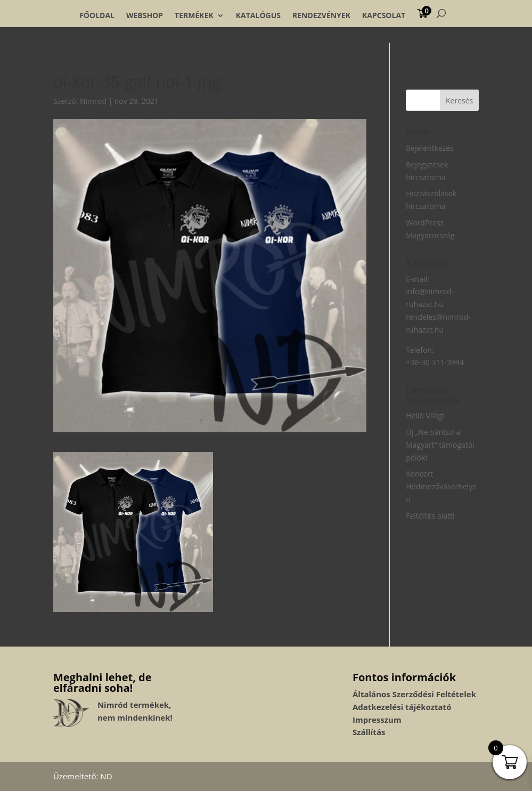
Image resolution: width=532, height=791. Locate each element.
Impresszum (377, 720)
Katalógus (258, 15)
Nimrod (93, 101)
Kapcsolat (384, 15)
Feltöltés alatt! (430, 516)
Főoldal (97, 15)
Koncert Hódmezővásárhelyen (441, 486)
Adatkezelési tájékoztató (402, 707)
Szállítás (369, 732)
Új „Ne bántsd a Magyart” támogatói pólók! (440, 445)
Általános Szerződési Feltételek (414, 694)
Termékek (194, 15)
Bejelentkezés (430, 148)
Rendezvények (321, 15)
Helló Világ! (425, 415)
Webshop (145, 15)
